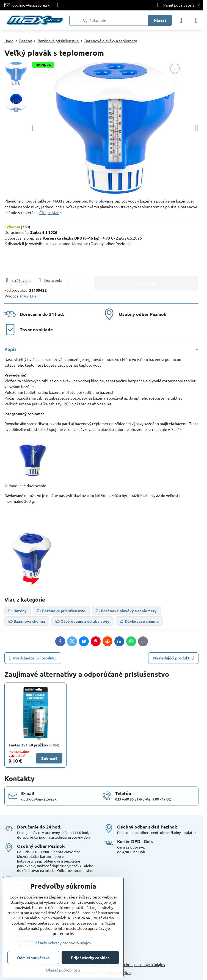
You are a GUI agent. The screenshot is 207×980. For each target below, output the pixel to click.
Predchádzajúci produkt (33, 658)
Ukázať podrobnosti (63, 970)
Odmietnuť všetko (33, 957)
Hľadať (160, 20)
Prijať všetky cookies (90, 957)
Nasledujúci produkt (173, 658)
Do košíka (146, 262)
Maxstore (80, 243)
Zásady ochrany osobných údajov (137, 964)
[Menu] (196, 20)
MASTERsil (29, 296)
